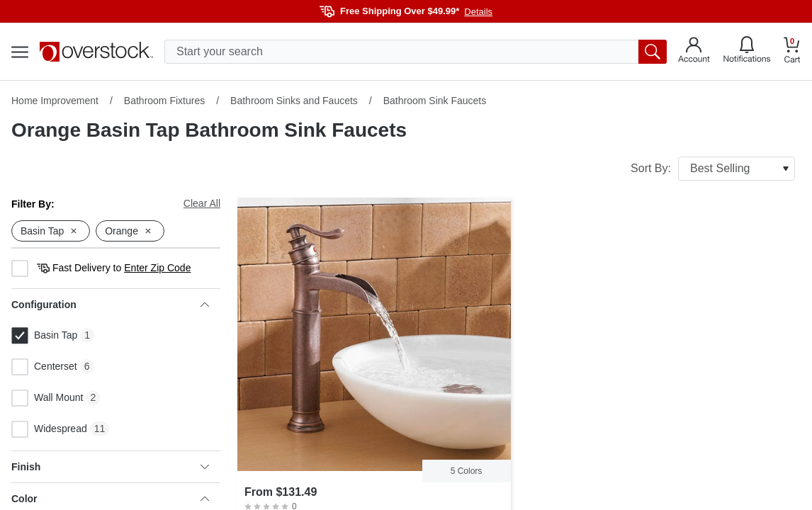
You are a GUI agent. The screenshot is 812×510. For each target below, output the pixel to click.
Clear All (202, 203)
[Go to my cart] (792, 52)
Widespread (49, 429)
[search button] (653, 52)
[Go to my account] (694, 52)
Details (478, 12)
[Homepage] (96, 52)
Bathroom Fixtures (164, 101)
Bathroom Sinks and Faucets (294, 101)
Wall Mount (47, 398)
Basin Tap (44, 336)
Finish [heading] (110, 467)
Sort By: (713, 169)
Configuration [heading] (110, 305)
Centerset (44, 367)
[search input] (416, 52)
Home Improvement (55, 101)
